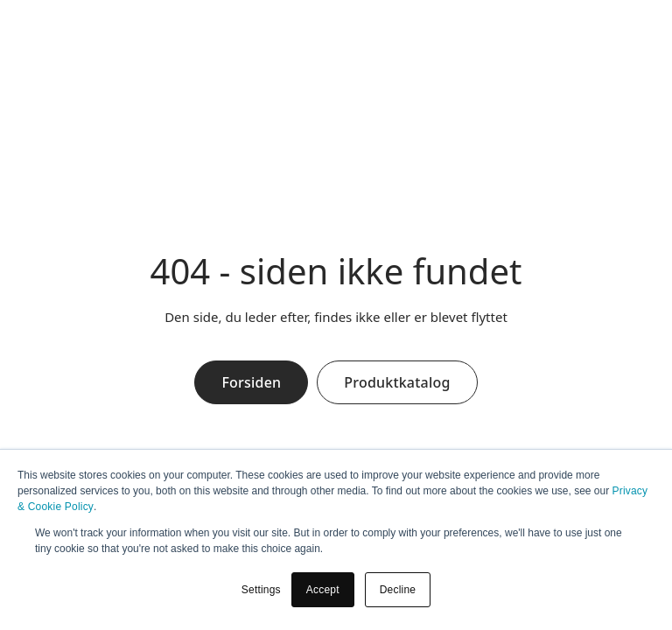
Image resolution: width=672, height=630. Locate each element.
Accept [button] (323, 590)
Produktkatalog (397, 382)
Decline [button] (398, 590)
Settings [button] (261, 590)
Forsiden (251, 382)
